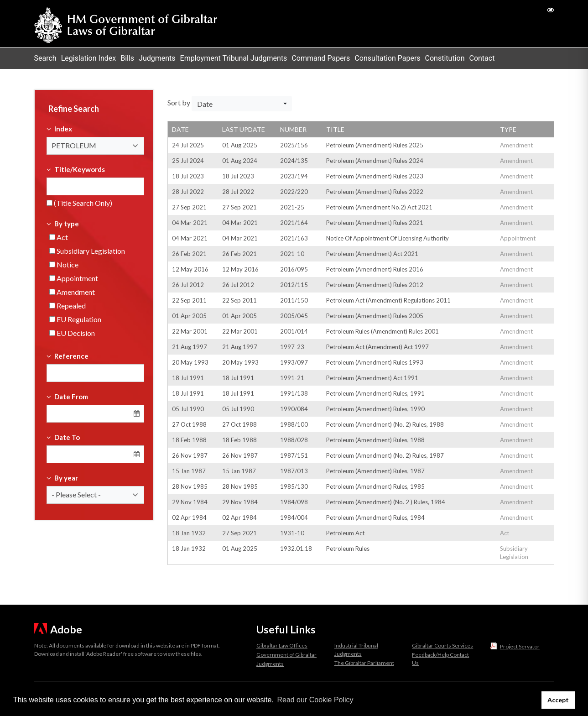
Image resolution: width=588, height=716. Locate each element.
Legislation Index (89, 58)
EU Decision (72, 333)
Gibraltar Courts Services (442, 645)
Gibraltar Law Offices (282, 645)
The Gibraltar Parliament (364, 663)
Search (45, 58)
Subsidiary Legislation (87, 251)
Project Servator (520, 646)
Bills (127, 58)
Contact (482, 58)
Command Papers (321, 58)
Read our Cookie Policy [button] (315, 700)
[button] (96, 146)
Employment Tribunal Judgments (234, 58)
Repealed (68, 306)
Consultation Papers (387, 58)
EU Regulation (75, 319)
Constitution (445, 58)
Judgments (157, 58)
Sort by (179, 102)
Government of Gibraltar (286, 655)
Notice (64, 264)
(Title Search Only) (79, 203)
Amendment (72, 292)
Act (59, 237)
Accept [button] (558, 700)
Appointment (74, 278)
